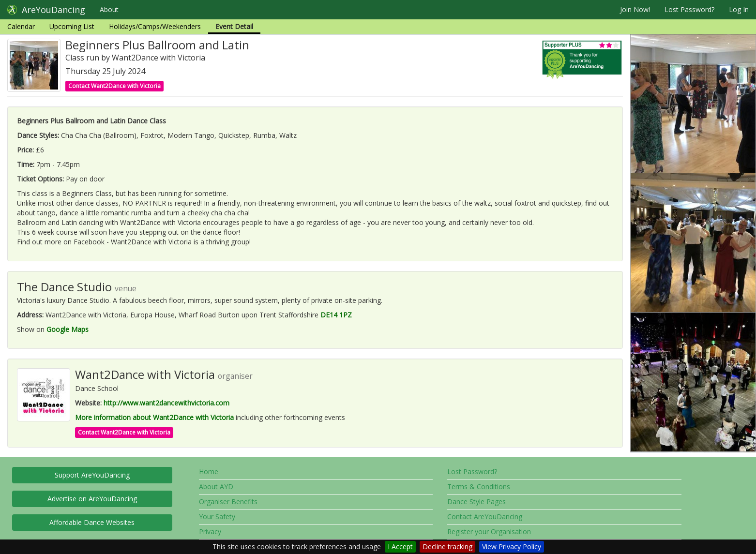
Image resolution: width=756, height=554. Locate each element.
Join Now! (635, 9)
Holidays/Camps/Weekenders (155, 26)
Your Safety (217, 517)
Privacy (210, 532)
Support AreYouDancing (92, 475)
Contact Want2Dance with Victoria (114, 86)
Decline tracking (447, 547)
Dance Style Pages (476, 502)
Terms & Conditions (479, 487)
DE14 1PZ (336, 315)
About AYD (216, 487)
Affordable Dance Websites (92, 522)
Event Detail (234, 26)
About (109, 9)
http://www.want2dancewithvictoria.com (166, 403)
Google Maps (68, 329)
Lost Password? (689, 9)
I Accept (400, 547)
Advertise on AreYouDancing (92, 499)
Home (209, 472)
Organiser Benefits (228, 502)
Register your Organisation (489, 532)
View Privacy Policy (512, 547)
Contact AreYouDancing (485, 517)
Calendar (21, 26)
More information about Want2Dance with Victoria (154, 417)
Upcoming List (72, 26)
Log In (739, 9)
